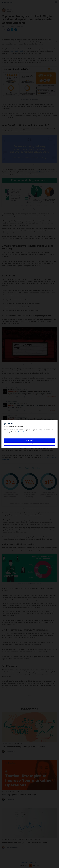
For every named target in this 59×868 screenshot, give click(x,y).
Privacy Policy (24, 862)
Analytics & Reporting (25, 839)
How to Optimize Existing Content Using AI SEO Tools (24, 842)
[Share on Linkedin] (16, 30)
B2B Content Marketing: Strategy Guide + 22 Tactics (24, 747)
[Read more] (29, 727)
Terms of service (34, 862)
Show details (29, 444)
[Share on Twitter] (12, 30)
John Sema (10, 11)
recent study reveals (17, 51)
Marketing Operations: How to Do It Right (19, 795)
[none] (56, 2)
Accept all (29, 440)
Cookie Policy (22, 432)
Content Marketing (9, 27)
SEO (16, 839)
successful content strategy (37, 172)
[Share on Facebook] (9, 30)
